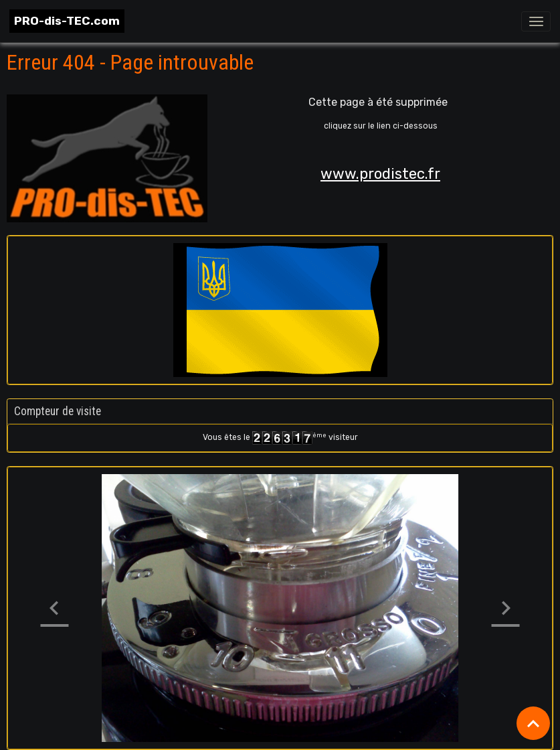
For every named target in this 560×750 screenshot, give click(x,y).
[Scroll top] (533, 723)
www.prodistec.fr (380, 174)
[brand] (67, 21)
